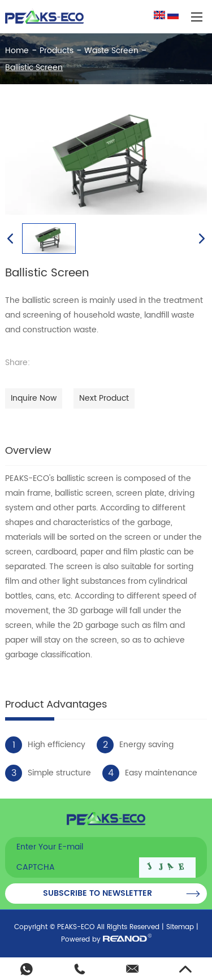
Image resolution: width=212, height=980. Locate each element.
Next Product (104, 398)
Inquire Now (34, 398)
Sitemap (180, 927)
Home (17, 51)
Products (57, 51)
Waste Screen (111, 51)
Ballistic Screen (34, 68)
